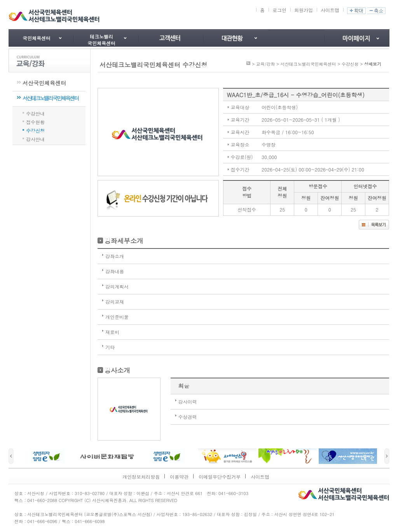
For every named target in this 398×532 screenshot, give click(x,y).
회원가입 (304, 10)
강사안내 (35, 138)
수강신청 (35, 130)
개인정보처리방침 (141, 477)
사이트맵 (330, 10)
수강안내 (35, 113)
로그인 (279, 10)
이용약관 (179, 477)
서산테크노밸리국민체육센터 (50, 98)
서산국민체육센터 (44, 83)
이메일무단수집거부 (220, 477)
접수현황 (35, 121)
